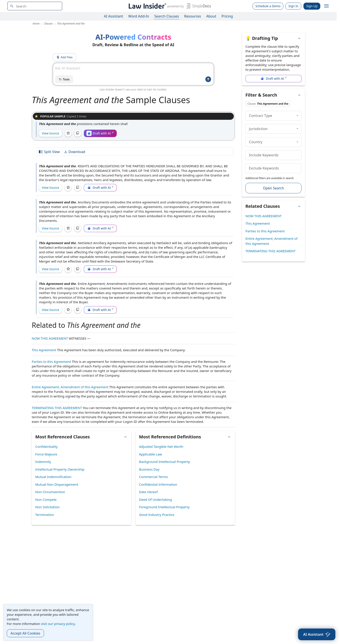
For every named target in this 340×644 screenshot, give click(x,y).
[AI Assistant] (317, 634)
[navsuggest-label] (35, 6)
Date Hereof (148, 492)
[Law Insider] (169, 6)
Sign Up (312, 6)
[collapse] (297, 116)
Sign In (293, 6)
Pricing (227, 16)
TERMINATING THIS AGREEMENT (57, 408)
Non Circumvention (50, 492)
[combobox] (35, 6)
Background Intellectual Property (165, 462)
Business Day (149, 469)
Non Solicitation (47, 507)
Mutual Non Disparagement (57, 484)
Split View (49, 152)
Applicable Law (151, 454)
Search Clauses (167, 16)
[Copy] (78, 133)
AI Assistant (114, 16)
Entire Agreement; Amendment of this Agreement (70, 387)
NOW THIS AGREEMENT (50, 338)
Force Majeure (46, 454)
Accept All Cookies (25, 633)
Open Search (273, 188)
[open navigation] (326, 6)
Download (74, 152)
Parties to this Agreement (51, 362)
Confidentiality (46, 446)
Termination (45, 515)
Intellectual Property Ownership (60, 469)
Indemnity (43, 462)
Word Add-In (139, 16)
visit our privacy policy (58, 624)
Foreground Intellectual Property (164, 507)
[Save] (68, 133)
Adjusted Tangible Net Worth (161, 446)
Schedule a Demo (268, 6)
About (211, 16)
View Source (50, 133)
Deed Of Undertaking (155, 499)
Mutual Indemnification (53, 477)
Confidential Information (158, 484)
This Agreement (44, 350)
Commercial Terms (153, 477)
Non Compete (46, 499)
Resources (193, 16)
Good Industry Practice (157, 515)
